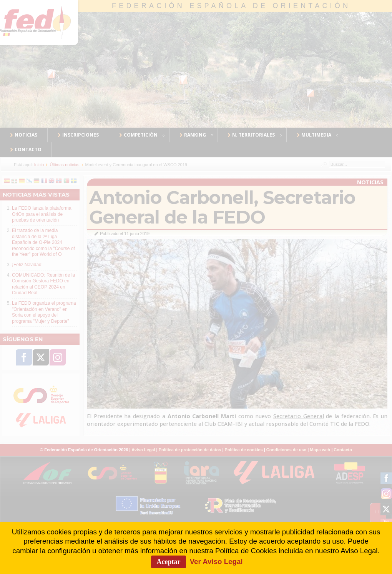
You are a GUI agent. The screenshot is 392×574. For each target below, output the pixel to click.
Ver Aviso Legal (216, 561)
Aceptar (169, 562)
